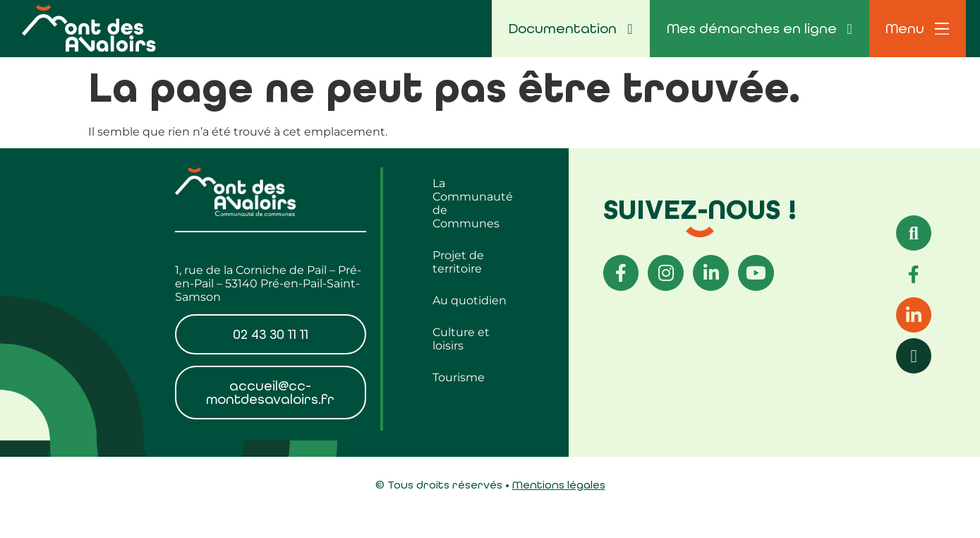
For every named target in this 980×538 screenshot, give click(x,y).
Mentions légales (559, 485)
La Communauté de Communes (473, 203)
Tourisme (459, 377)
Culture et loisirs (461, 339)
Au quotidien (470, 300)
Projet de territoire (458, 262)
